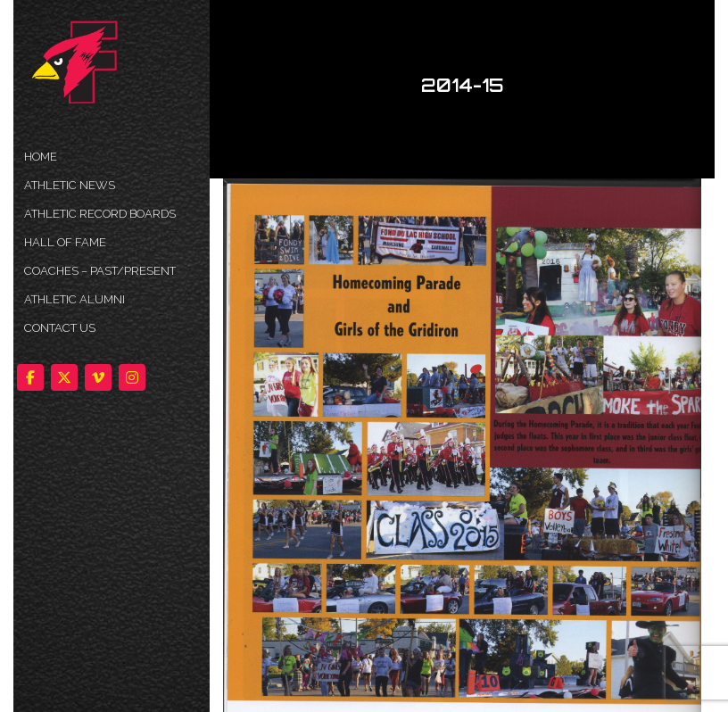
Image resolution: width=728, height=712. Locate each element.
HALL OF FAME (65, 242)
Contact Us (60, 328)
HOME (41, 157)
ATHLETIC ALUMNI (74, 299)
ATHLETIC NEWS (70, 185)
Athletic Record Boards (100, 214)
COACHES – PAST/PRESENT (100, 271)
